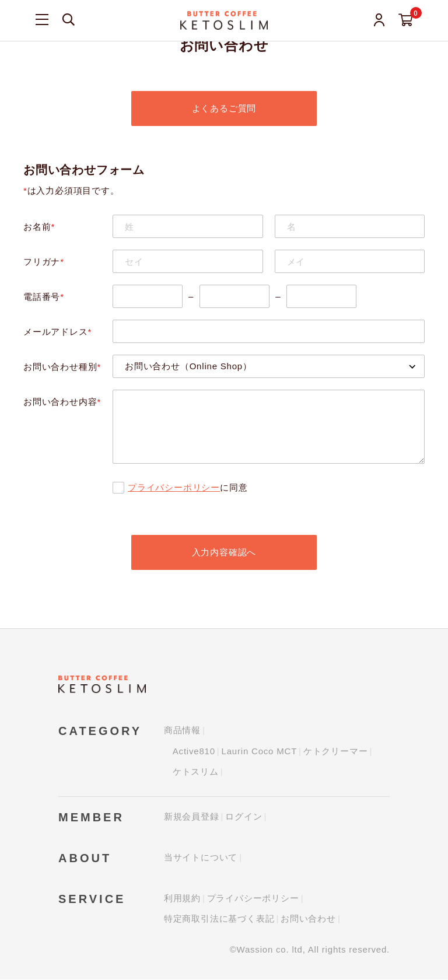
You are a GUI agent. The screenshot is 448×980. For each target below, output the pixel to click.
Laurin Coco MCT (260, 752)
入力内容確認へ (224, 552)
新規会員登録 (192, 817)
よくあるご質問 (224, 108)
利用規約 (182, 899)
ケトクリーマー (336, 752)
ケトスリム (196, 772)
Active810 (194, 752)
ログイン (244, 817)
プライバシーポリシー (174, 487)
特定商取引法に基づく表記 (219, 919)
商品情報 (182, 731)
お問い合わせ (308, 919)
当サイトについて (201, 858)
